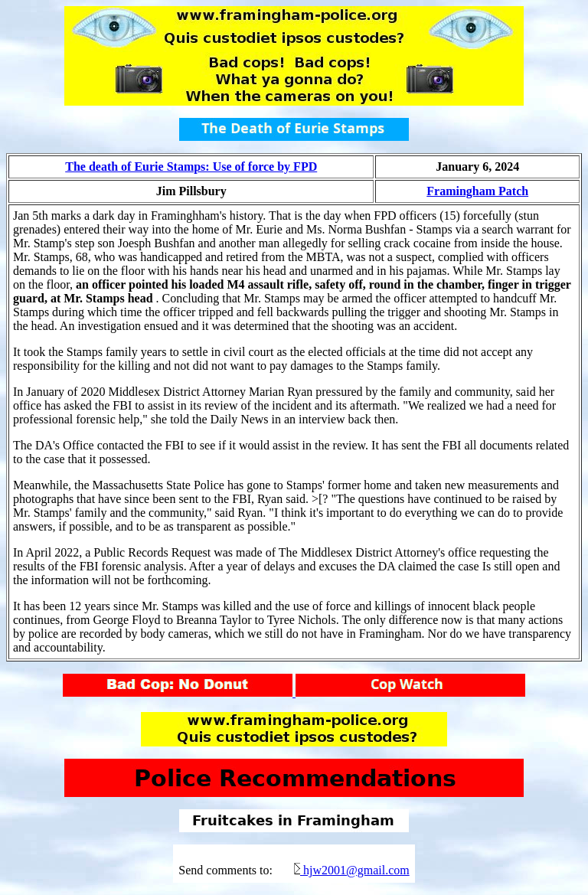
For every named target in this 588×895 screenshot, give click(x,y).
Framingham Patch (477, 191)
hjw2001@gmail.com (356, 870)
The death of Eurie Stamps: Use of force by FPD (191, 167)
